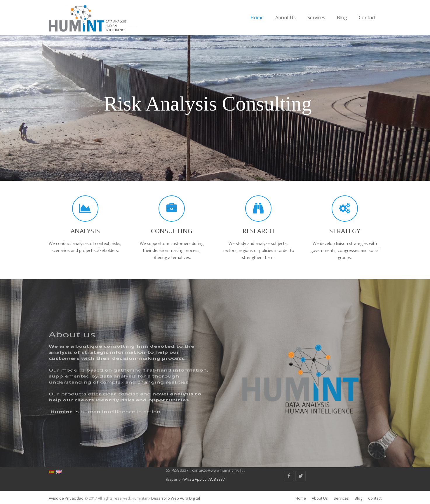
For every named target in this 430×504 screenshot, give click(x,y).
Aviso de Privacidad (66, 498)
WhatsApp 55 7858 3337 (204, 479)
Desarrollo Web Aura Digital (175, 498)
